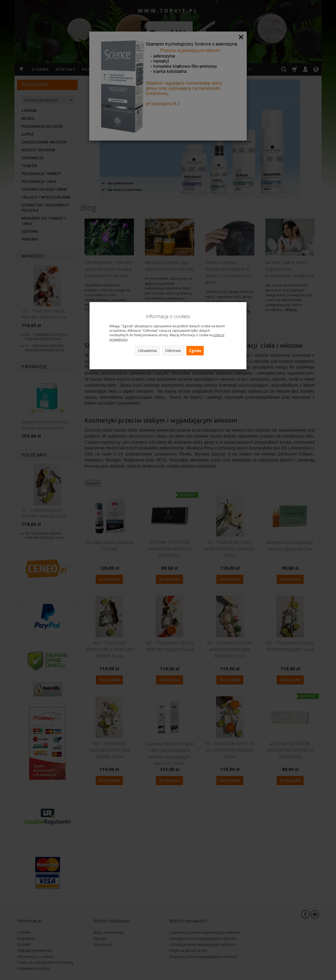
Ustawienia (147, 351)
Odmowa (173, 351)
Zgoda (195, 351)
